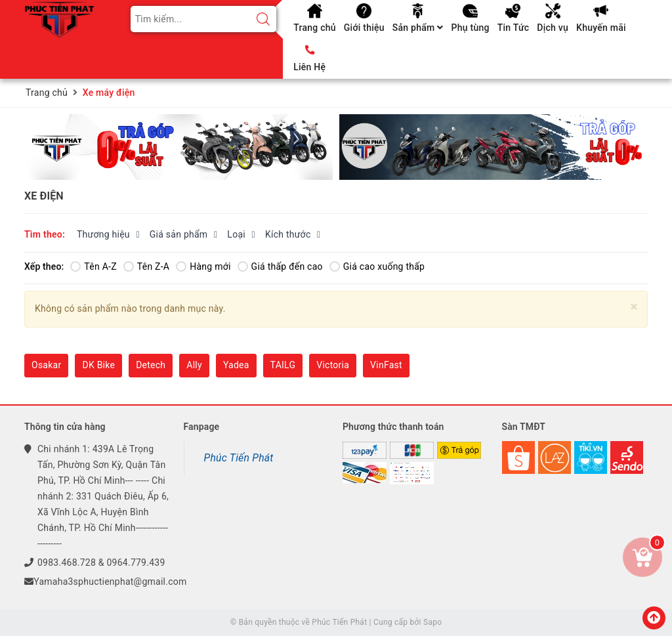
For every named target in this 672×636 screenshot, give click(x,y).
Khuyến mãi (601, 28)
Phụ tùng (470, 28)
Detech (151, 365)
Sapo (432, 622)
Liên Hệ (309, 67)
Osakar (46, 365)
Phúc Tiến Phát (239, 458)
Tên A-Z (93, 266)
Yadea (236, 365)
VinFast (386, 365)
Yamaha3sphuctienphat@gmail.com (110, 582)
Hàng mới (203, 266)
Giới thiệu (364, 28)
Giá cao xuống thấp (377, 266)
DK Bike (98, 365)
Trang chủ (315, 28)
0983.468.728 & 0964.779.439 (101, 562)
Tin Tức (514, 28)
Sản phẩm (418, 28)
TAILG (283, 365)
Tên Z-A (146, 266)
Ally (194, 365)
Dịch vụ (553, 28)
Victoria (333, 365)
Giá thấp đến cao (280, 266)
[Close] (634, 307)
